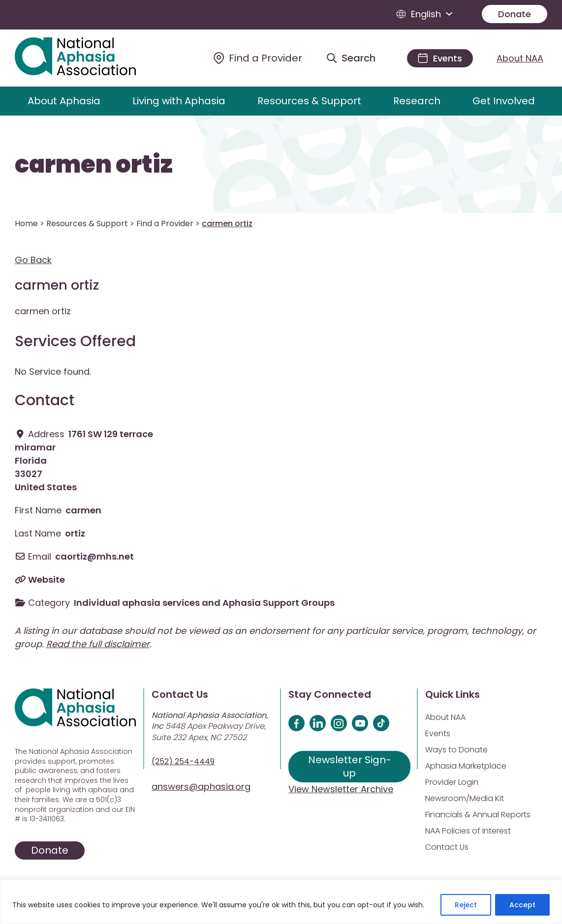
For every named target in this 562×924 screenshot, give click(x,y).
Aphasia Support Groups (279, 603)
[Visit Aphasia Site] (87, 58)
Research (417, 101)
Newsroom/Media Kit (465, 798)
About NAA (520, 58)
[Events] (440, 58)
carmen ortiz (94, 165)
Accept (522, 905)
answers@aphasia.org (201, 787)
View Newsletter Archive (341, 789)
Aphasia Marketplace (466, 766)
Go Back (33, 260)
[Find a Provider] (258, 58)
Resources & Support (309, 101)
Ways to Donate (456, 750)
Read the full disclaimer (98, 644)
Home (26, 224)
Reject (466, 905)
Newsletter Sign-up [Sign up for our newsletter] (350, 766)
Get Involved (504, 101)
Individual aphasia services (137, 603)
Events (438, 733)
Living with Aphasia (179, 101)
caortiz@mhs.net (94, 556)
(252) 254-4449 (183, 761)
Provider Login (452, 782)
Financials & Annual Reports (478, 815)
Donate (515, 14)
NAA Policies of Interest (468, 831)
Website (47, 580)
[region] (281, 902)
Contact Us (447, 847)
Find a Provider (165, 224)
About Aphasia (64, 101)
